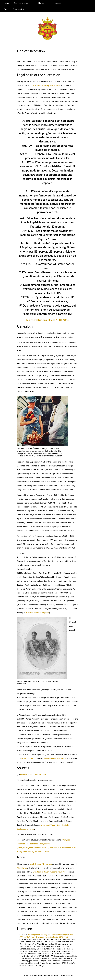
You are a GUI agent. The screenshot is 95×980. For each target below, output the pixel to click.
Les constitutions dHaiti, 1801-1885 (47, 320)
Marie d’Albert (28, 758)
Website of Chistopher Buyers (33, 774)
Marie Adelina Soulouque (55, 758)
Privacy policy (18, 9)
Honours (42, 3)
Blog (6, 9)
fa (30, 864)
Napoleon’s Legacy (22, 3)
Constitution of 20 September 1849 (45, 85)
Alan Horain (22, 868)
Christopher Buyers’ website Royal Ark (49, 872)
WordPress (68, 975)
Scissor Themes (38, 975)
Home (6, 3)
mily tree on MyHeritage (42, 864)
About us (58, 3)
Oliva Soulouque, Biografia (38, 612)
